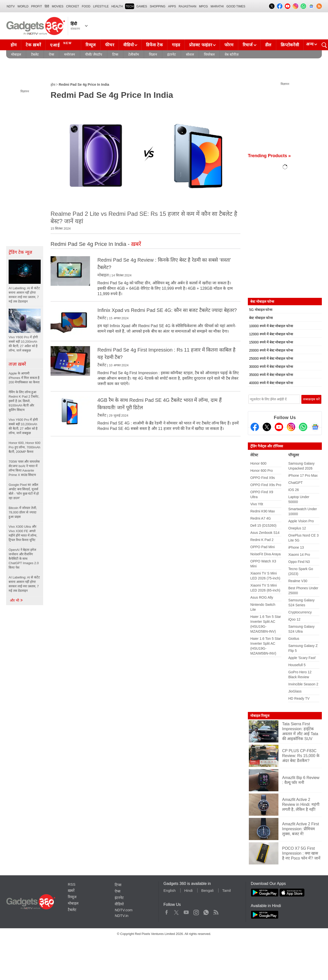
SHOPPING (157, 6)
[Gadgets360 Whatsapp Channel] (303, 427)
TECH (130, 6)
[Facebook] (255, 427)
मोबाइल (16, 54)
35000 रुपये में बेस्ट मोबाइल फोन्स (271, 375)
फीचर (110, 45)
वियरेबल (209, 54)
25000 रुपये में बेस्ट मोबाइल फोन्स (271, 358)
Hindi (188, 890)
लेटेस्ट (254, 455)
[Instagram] (291, 427)
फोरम (229, 45)
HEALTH (117, 6)
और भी (17, 600)
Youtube (186, 911)
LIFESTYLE (101, 6)
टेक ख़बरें (33, 45)
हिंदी (47, 6)
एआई (62, 44)
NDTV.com (124, 910)
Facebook (167, 911)
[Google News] (315, 427)
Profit (36, 6)
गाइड (176, 45)
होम (14, 45)
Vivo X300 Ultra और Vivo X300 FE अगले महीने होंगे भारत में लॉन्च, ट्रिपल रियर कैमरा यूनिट (23, 533)
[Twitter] (267, 427)
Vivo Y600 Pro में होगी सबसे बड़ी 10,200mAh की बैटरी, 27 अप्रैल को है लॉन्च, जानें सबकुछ (23, 426)
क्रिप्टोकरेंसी (290, 45)
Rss (216, 911)
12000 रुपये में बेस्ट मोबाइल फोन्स (271, 334)
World (23, 6)
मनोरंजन (70, 54)
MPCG (203, 6)
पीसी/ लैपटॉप (94, 54)
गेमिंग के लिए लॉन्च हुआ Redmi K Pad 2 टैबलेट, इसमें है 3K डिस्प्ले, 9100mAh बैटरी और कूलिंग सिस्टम (24, 401)
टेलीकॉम (134, 54)
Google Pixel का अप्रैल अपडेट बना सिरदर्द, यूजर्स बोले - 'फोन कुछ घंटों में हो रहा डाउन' (24, 491)
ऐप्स (51, 54)
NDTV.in (121, 916)
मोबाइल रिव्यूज (260, 716)
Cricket (73, 6)
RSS (72, 884)
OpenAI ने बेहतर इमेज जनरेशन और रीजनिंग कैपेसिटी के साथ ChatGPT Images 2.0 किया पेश (24, 559)
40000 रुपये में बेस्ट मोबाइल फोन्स (271, 383)
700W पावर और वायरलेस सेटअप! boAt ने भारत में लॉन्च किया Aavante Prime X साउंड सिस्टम (24, 468)
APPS (172, 6)
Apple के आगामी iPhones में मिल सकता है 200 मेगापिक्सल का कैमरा (24, 378)
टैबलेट (35, 54)
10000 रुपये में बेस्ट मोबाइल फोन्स (271, 326)
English (170, 890)
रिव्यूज (91, 45)
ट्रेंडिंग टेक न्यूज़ (20, 252)
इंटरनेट (172, 54)
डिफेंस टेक (154, 45)
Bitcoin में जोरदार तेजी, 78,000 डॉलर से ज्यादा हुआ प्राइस (23, 512)
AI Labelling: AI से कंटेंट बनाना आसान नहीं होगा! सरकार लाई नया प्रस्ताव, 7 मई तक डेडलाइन (24, 584)
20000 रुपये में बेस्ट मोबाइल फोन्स (271, 350)
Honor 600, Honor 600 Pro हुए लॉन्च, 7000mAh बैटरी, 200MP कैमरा (25, 447)
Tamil (227, 890)
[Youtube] (279, 427)
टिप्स (115, 54)
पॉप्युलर (294, 455)
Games (142, 6)
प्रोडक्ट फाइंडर (201, 45)
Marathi (217, 6)
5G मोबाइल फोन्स (261, 310)
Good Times (236, 6)
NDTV (11, 6)
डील (268, 45)
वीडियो (128, 45)
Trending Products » (269, 156)
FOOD (86, 6)
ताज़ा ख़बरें (17, 364)
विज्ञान (153, 54)
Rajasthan (188, 6)
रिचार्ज (248, 45)
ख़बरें (71, 890)
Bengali (207, 890)
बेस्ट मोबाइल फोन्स (261, 318)
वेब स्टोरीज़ (232, 54)
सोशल (190, 54)
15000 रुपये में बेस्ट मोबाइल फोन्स (271, 342)
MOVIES (58, 6)
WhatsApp (206, 911)
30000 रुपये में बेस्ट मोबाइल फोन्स (271, 367)
